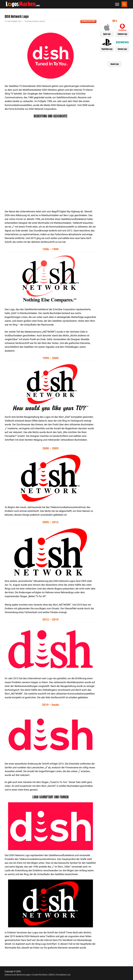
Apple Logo (107, 34)
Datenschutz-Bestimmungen (18, 975)
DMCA (52, 975)
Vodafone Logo (122, 34)
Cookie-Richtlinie (40, 975)
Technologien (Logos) (35, 21)
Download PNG (88, 21)
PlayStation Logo (107, 49)
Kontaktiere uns (63, 975)
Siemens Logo (122, 49)
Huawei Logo (115, 64)
